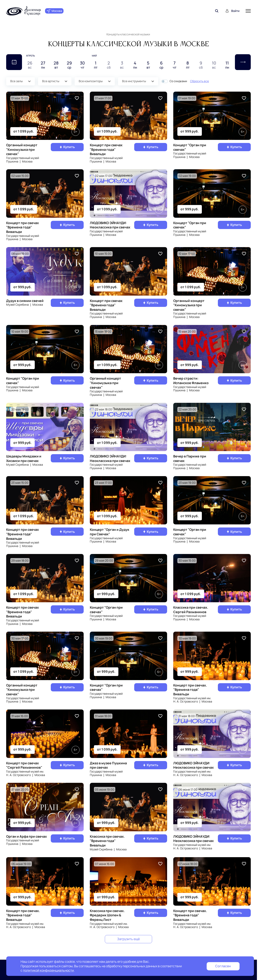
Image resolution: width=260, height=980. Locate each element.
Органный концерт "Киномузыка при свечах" (22, 149)
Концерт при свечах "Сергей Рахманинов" (24, 765)
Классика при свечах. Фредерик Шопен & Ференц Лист (107, 915)
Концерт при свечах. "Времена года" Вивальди (190, 690)
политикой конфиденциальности (48, 970)
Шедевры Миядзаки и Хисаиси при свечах (24, 458)
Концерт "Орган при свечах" (190, 147)
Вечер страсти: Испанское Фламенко (191, 381)
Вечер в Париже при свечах (190, 458)
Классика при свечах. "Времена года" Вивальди (107, 841)
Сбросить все (199, 81)
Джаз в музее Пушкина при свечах (108, 765)
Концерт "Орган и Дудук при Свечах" (110, 532)
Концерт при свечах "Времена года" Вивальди (106, 149)
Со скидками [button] (178, 81)
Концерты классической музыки (128, 34)
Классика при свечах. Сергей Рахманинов (191, 610)
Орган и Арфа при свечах (27, 836)
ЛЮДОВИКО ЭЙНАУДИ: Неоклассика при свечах (110, 225)
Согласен (223, 966)
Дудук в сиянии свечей (25, 301)
